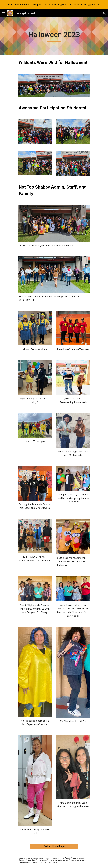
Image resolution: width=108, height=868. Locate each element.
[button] (3, 13)
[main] (54, 36)
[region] (54, 5)
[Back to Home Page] (54, 846)
